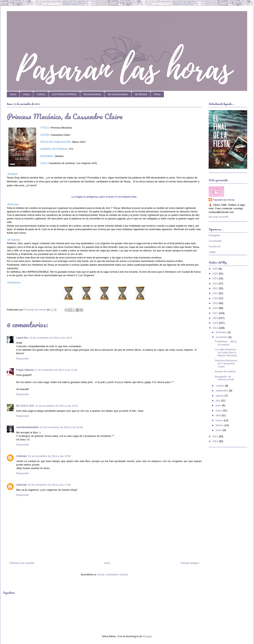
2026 (216, 269)
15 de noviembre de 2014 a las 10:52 (57, 406)
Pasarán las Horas (224, 200)
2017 (216, 313)
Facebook (215, 246)
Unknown (21, 456)
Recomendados (92, 94)
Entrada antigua (190, 563)
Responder (22, 359)
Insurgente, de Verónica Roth (224, 378)
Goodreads (215, 241)
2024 (216, 278)
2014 (216, 328)
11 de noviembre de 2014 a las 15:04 (56, 370)
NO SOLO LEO (25, 406)
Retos (157, 94)
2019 (216, 303)
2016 (216, 318)
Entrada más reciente (22, 563)
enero (219, 430)
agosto (220, 396)
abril (219, 415)
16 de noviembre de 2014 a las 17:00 (49, 485)
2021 (216, 293)
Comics (41, 94)
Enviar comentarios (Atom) (113, 574)
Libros (26, 94)
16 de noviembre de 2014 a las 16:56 (49, 456)
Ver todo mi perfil (218, 217)
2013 (216, 436)
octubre (220, 386)
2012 (216, 441)
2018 (216, 308)
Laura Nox (22, 338)
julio (218, 401)
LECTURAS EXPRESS (64, 94)
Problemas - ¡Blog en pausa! (226, 343)
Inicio (13, 94)
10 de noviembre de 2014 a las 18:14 (51, 338)
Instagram (214, 235)
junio (219, 405)
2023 (216, 283)
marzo (220, 420)
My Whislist (141, 94)
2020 (216, 298)
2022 (216, 288)
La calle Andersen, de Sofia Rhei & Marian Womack (226, 352)
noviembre (222, 337)
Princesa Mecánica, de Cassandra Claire (226, 364)
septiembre (222, 391)
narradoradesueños (28, 427)
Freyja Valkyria (25, 370)
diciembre (222, 332)
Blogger (147, 636)
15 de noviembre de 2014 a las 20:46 (61, 427)
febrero (220, 425)
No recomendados (118, 94)
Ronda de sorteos (225, 371)
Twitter (212, 252)
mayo (219, 410)
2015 (216, 323)
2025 (216, 274)
